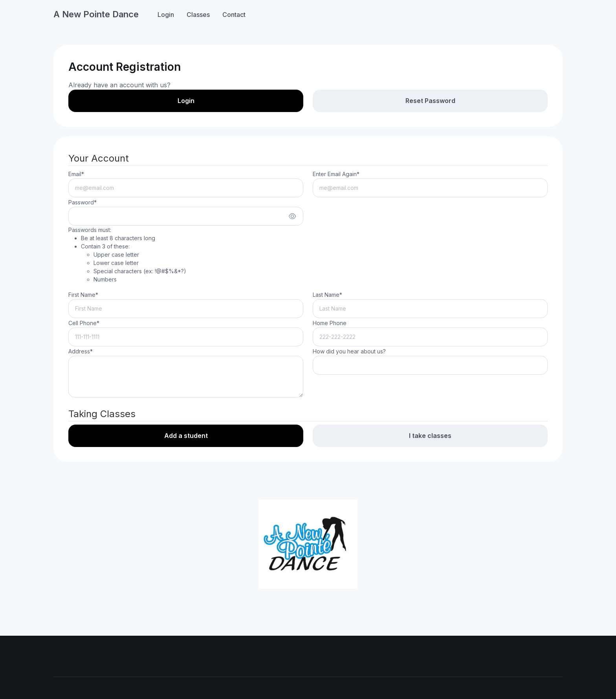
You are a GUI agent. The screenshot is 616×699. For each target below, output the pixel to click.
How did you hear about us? (349, 351)
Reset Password (430, 101)
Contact (234, 15)
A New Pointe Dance (96, 14)
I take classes (430, 436)
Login (166, 15)
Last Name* (327, 295)
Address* (81, 351)
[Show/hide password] (292, 216)
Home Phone (330, 323)
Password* (82, 202)
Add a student (186, 436)
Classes (198, 15)
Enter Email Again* (336, 174)
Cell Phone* (84, 323)
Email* (76, 174)
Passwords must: (127, 255)
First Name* (83, 295)
